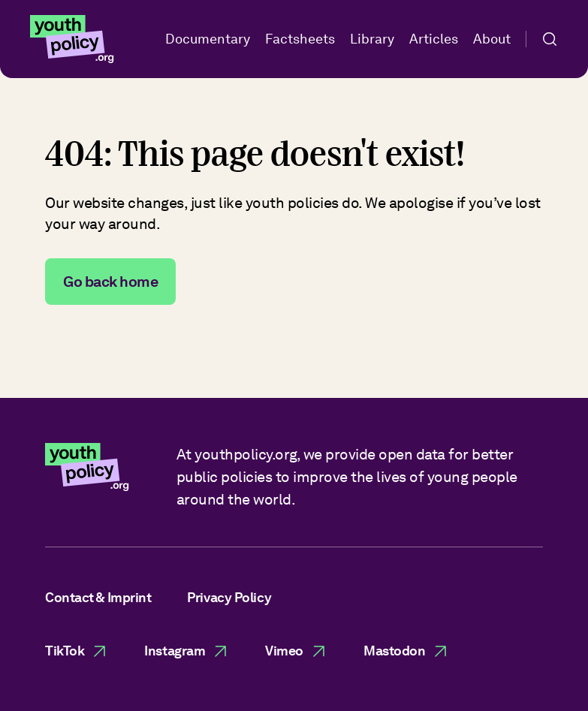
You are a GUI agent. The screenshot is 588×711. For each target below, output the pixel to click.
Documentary (208, 39)
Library (372, 39)
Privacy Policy (229, 597)
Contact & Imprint (98, 597)
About (492, 39)
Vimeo (296, 651)
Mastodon (406, 651)
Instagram (187, 651)
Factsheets (300, 39)
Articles (434, 39)
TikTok (77, 651)
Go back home (110, 282)
